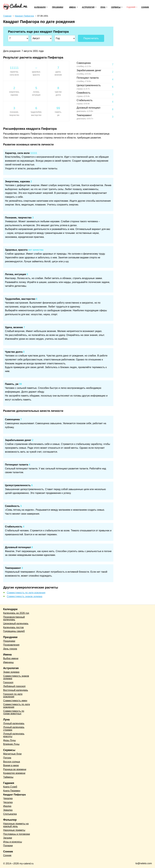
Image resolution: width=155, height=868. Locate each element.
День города (10, 649)
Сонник (145, 7)
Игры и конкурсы (13, 842)
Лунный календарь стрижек (14, 729)
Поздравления (11, 645)
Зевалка (8, 810)
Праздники (58, 7)
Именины (8, 662)
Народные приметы (14, 830)
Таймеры (8, 777)
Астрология (88, 7)
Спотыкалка (10, 814)
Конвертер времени (14, 773)
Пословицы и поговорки (17, 834)
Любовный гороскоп (14, 686)
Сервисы (116, 7)
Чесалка (8, 802)
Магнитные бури (12, 754)
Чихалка (8, 798)
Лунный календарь (14, 723)
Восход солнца (12, 762)
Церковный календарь (16, 623)
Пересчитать (91, 38)
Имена (73, 7)
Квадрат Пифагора (14, 795)
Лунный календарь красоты (14, 735)
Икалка (7, 806)
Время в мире (11, 765)
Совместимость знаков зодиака (25, 596)
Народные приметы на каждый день (16, 825)
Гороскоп (8, 682)
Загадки (8, 838)
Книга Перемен (12, 791)
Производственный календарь (14, 618)
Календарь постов (13, 627)
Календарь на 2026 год (16, 613)
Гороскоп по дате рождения (13, 695)
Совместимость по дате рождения (26, 593)
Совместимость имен (15, 701)
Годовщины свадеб (14, 631)
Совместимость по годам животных (14, 712)
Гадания (131, 7)
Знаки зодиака (11, 672)
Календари (40, 7)
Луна (103, 7)
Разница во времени (15, 769)
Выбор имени (11, 658)
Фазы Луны (9, 740)
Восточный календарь (16, 690)
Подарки (8, 846)
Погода (7, 758)
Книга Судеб (10, 787)
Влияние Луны (11, 744)
